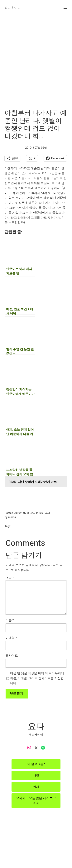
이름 (10, 620)
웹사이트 (12, 656)
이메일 (11, 638)
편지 (36, 787)
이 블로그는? (36, 764)
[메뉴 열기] (65, 8)
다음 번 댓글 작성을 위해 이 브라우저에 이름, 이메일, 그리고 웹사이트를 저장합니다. (37, 678)
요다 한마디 (13, 8)
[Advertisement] (36, 65)
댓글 (10, 578)
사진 (36, 775)
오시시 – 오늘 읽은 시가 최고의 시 (36, 801)
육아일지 (45, 513)
